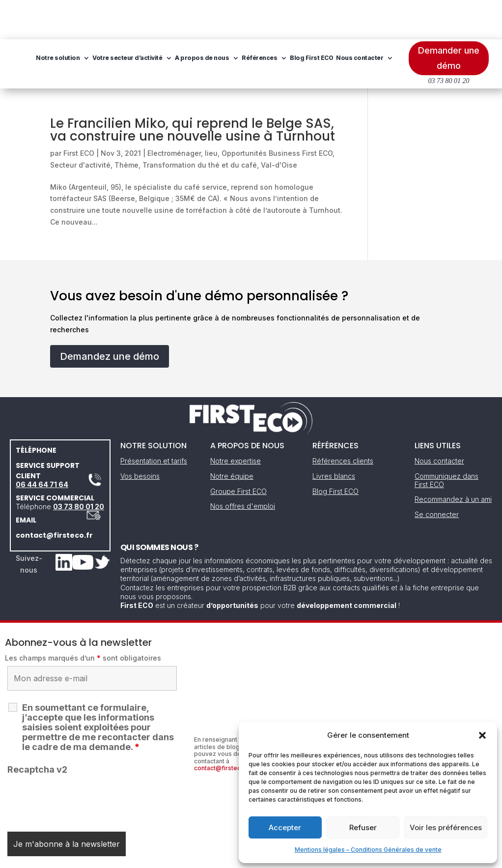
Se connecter (437, 475)
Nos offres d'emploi (243, 467)
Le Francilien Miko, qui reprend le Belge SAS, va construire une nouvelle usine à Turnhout (193, 90)
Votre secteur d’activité (195, 18)
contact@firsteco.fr (54, 496)
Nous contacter (173, 56)
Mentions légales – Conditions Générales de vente (368, 850)
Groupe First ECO (238, 452)
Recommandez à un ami (453, 460)
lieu (211, 114)
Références (327, 18)
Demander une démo (449, 19)
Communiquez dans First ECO (446, 441)
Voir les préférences (446, 827)
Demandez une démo (110, 317)
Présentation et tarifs (154, 421)
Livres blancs (334, 437)
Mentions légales (201, 857)
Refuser (363, 827)
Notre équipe (232, 437)
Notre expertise (236, 421)
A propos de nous (269, 18)
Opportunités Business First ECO (277, 114)
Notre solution (125, 18)
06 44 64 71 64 (42, 445)
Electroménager (174, 114)
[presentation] (82, 761)
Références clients (343, 421)
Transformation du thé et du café (200, 126)
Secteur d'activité (80, 126)
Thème (126, 126)
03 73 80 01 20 (79, 467)
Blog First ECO (125, 56)
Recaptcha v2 (37, 730)
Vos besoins (140, 437)
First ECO (79, 114)
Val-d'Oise (279, 126)
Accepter (285, 827)
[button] (482, 735)
